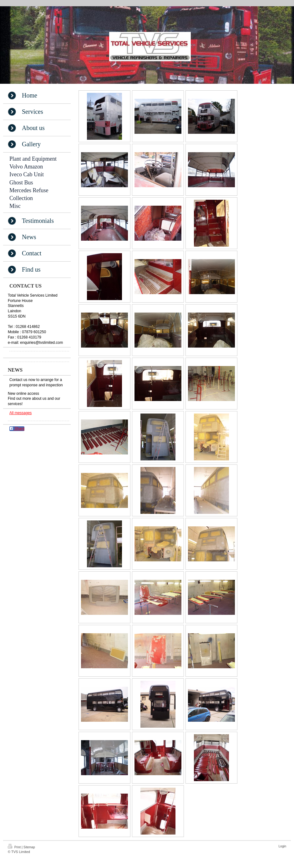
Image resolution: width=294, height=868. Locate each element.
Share (17, 429)
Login (282, 846)
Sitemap (29, 847)
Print (15, 846)
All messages (20, 413)
